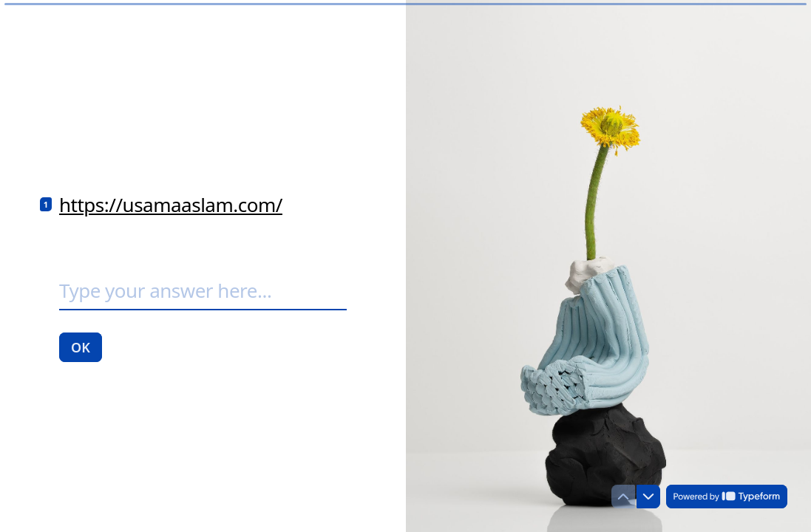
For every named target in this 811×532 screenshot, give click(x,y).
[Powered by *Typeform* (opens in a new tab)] (727, 497)
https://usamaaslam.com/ (171, 205)
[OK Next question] (81, 347)
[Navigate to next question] (648, 497)
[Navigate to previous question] (623, 497)
